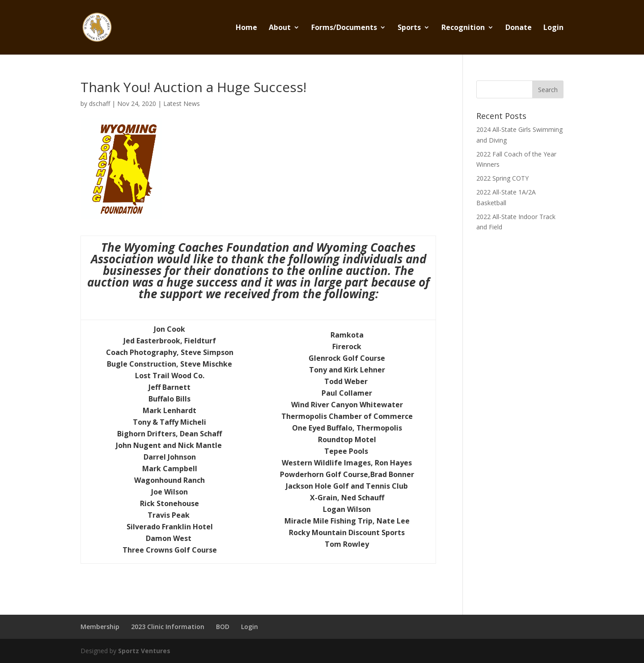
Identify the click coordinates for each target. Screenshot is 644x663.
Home (246, 28)
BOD (223, 627)
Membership (100, 627)
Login (553, 28)
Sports (409, 28)
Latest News (182, 103)
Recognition (463, 28)
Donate (519, 28)
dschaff (100, 103)
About (280, 28)
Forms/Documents (344, 28)
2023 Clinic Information (168, 627)
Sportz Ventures (144, 651)
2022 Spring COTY (502, 178)
